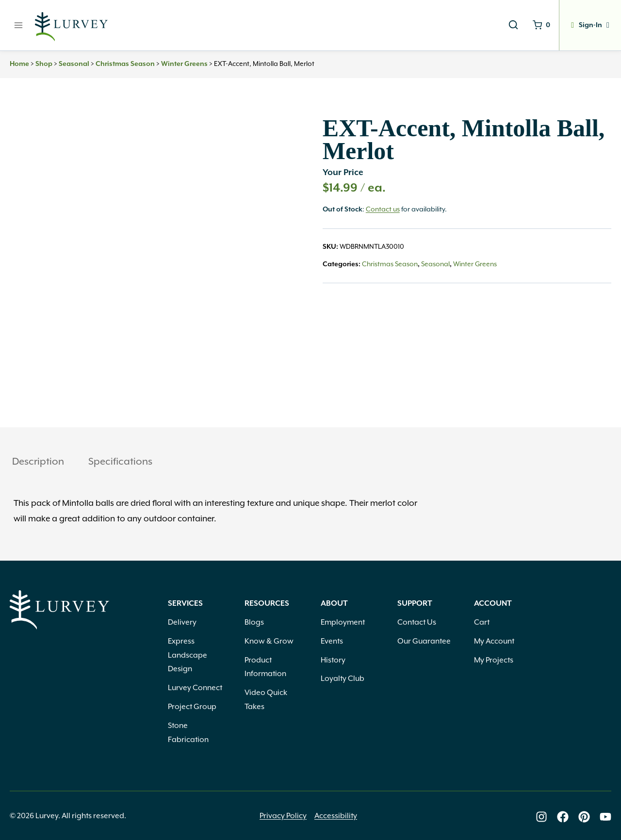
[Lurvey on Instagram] (541, 816)
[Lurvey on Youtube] (605, 816)
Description (38, 461)
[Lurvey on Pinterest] (584, 816)
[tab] (38, 462)
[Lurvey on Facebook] (563, 816)
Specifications (120, 461)
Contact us (383, 210)
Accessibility (336, 816)
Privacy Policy (283, 816)
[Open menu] (19, 25)
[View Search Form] (511, 25)
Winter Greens (184, 64)
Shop (44, 64)
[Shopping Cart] (540, 25)
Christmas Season (125, 64)
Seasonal (74, 64)
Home (19, 64)
